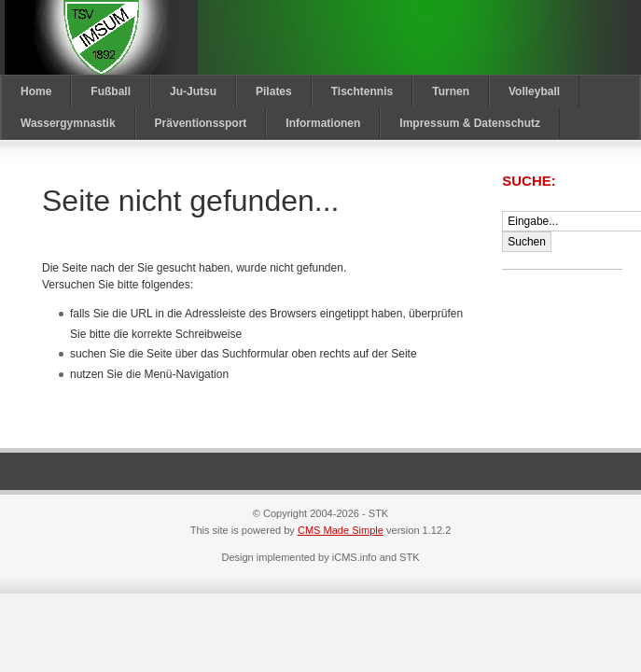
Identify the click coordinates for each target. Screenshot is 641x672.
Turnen (451, 91)
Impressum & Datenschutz (470, 123)
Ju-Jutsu (193, 91)
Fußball (111, 91)
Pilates (274, 91)
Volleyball (534, 91)
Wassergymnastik (68, 123)
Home (36, 91)
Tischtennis (362, 91)
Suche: (531, 181)
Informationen (323, 123)
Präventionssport (201, 123)
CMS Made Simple (341, 530)
